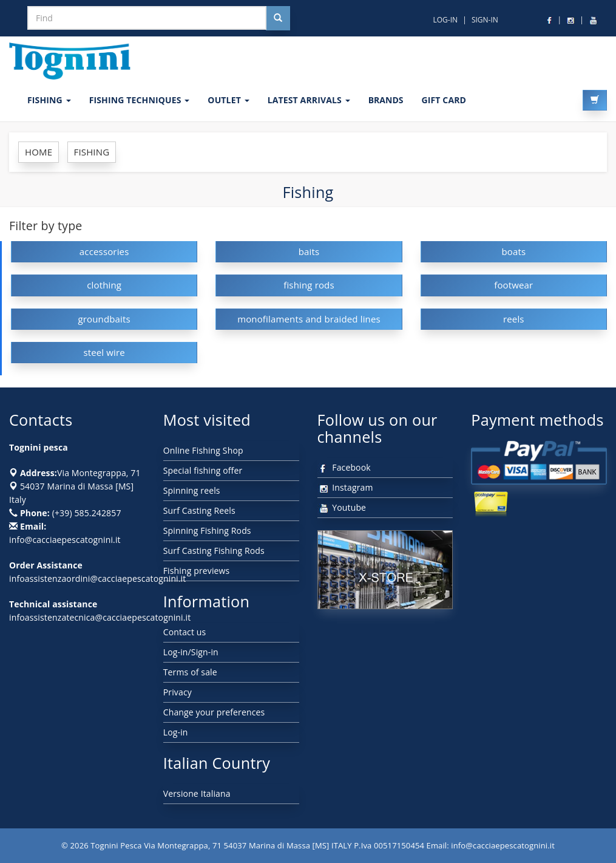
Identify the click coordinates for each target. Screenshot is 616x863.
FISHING (49, 100)
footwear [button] (513, 285)
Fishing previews (197, 571)
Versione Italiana (197, 793)
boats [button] (513, 251)
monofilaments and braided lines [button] (309, 319)
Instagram (345, 487)
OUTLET (228, 100)
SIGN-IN (485, 20)
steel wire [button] (104, 352)
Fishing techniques (140, 100)
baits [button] (309, 251)
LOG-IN (445, 20)
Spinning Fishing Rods (207, 530)
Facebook (344, 467)
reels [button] (514, 319)
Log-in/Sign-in (191, 652)
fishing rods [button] (309, 285)
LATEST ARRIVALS (309, 100)
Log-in (176, 732)
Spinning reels (192, 490)
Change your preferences (214, 712)
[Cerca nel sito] (278, 18)
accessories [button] (104, 251)
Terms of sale (190, 672)
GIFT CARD (444, 100)
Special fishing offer (203, 470)
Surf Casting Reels (199, 510)
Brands (386, 100)
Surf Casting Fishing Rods (214, 551)
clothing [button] (104, 285)
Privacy (178, 692)
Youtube (342, 507)
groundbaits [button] (104, 319)
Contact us (185, 632)
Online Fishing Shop (203, 450)
